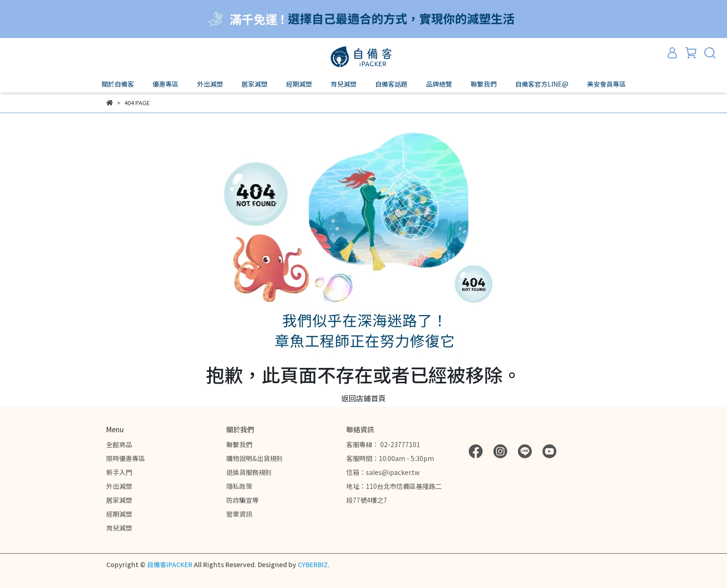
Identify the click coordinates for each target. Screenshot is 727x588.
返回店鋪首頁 (363, 398)
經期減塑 (119, 514)
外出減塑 (119, 486)
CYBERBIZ (313, 564)
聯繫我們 (239, 444)
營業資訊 (239, 514)
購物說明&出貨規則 (255, 458)
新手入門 (119, 472)
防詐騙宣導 (242, 500)
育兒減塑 (119, 528)
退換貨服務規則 (249, 472)
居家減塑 (119, 500)
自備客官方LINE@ (542, 84)
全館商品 (119, 444)
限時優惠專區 (126, 458)
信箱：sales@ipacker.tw (383, 472)
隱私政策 (239, 486)
